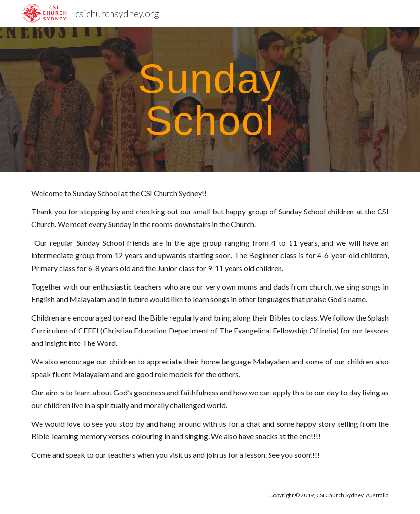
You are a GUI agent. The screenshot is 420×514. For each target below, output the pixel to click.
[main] (210, 99)
